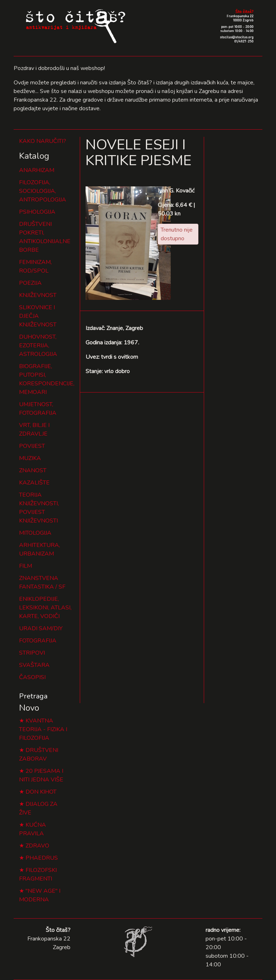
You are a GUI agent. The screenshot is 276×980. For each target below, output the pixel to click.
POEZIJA (30, 283)
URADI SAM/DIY (41, 628)
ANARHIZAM (37, 170)
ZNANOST (33, 470)
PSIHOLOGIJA (37, 212)
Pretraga (33, 696)
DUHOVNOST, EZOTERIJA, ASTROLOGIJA (38, 345)
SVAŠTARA (34, 665)
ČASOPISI (32, 677)
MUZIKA (30, 458)
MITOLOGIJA (35, 533)
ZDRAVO (37, 846)
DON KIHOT (41, 792)
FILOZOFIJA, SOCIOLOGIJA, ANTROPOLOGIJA (43, 191)
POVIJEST (32, 446)
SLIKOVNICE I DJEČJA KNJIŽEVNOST (38, 316)
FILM (26, 566)
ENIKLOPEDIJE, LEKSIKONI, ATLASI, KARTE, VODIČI (45, 608)
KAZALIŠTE (34, 483)
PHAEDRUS (42, 858)
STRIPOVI (32, 653)
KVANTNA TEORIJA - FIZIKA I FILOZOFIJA (43, 729)
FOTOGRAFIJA (38, 641)
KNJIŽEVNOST (38, 295)
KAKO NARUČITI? (43, 141)
